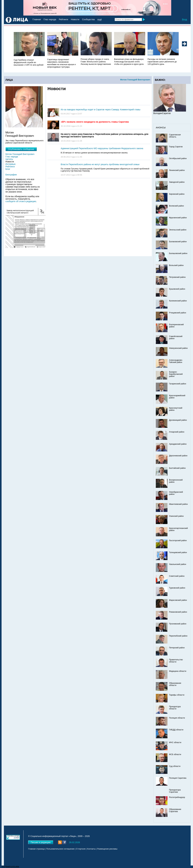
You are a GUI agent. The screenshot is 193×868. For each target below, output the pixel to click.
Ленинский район (177, 170)
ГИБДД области (176, 730)
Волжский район (176, 206)
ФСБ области (175, 754)
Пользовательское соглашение (60, 849)
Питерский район (177, 648)
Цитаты (9, 159)
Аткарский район (177, 432)
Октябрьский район (178, 158)
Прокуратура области (175, 708)
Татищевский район (178, 552)
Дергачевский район (178, 456)
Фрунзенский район (178, 218)
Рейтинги (63, 19)
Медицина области (178, 671)
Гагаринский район (178, 384)
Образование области (175, 684)
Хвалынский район (178, 564)
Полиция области (177, 718)
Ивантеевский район (178, 504)
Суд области (175, 766)
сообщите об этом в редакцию (21, 201)
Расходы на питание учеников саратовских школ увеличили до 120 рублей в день (162, 62)
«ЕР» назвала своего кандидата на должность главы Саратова (95, 122)
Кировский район (177, 194)
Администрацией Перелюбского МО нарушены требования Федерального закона (102, 148)
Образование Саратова (175, 810)
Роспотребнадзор (177, 797)
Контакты (91, 849)
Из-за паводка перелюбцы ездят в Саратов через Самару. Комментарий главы (101, 110)
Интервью (11, 164)
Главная (37, 19)
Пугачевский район (178, 624)
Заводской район (177, 182)
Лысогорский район (178, 540)
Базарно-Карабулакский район (176, 374)
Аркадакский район (178, 444)
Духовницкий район (178, 420)
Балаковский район (178, 242)
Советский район (177, 576)
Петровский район (177, 277)
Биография (11, 175)
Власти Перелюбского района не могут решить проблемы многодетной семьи (100, 164)
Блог (8, 169)
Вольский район (176, 265)
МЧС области (175, 742)
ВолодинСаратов (162, 113)
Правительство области (176, 661)
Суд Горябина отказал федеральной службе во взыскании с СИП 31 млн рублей (29, 62)
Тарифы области (177, 695)
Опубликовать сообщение (21, 149)
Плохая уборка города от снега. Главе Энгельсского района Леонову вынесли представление (96, 62)
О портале (81, 849)
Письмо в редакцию (41, 842)
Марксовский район (178, 600)
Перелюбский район (178, 636)
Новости (75, 19)
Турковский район (177, 588)
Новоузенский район (178, 348)
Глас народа (50, 19)
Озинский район (176, 516)
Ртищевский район (178, 313)
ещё (100, 19)
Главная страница (36, 849)
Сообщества (88, 19)
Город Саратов (176, 147)
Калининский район (178, 301)
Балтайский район (177, 468)
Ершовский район (177, 289)
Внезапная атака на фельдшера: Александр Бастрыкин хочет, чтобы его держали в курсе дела (129, 62)
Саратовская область (175, 136)
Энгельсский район (178, 230)
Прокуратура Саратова (175, 791)
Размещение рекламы (107, 849)
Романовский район (178, 612)
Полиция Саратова (178, 778)
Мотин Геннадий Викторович (135, 80)
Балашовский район (178, 253)
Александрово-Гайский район (176, 361)
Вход (184, 19)
